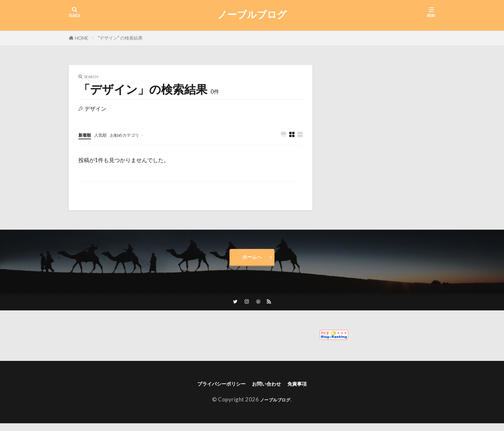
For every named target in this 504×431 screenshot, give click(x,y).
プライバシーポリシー (215, 390)
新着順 (87, 135)
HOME (82, 38)
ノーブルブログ (252, 14)
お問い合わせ (270, 390)
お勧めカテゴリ (137, 135)
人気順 (106, 135)
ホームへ (252, 259)
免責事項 (307, 390)
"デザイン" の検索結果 (120, 38)
